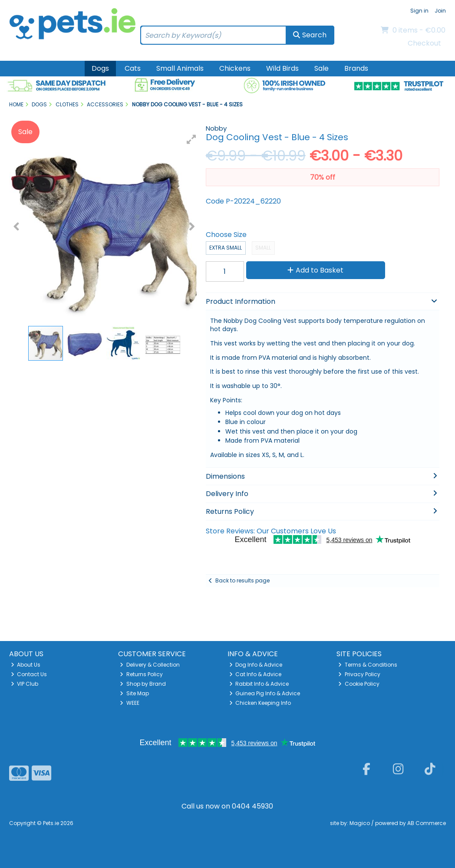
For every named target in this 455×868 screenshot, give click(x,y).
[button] (191, 139)
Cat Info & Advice (256, 674)
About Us (26, 665)
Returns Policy (141, 674)
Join (440, 11)
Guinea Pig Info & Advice (265, 693)
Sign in (419, 11)
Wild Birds (282, 68)
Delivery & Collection (150, 665)
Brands (356, 68)
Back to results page (242, 580)
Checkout (424, 43)
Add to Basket (315, 270)
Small (263, 248)
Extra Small (226, 248)
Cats (133, 68)
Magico (360, 823)
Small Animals (180, 68)
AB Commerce (427, 823)
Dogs (100, 68)
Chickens (235, 68)
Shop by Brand (143, 684)
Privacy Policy (359, 674)
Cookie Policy (359, 684)
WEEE (130, 703)
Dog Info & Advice (256, 665)
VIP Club (25, 684)
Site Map (134, 693)
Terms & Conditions (368, 665)
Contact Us (29, 674)
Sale (321, 68)
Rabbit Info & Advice (259, 684)
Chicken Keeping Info (260, 703)
